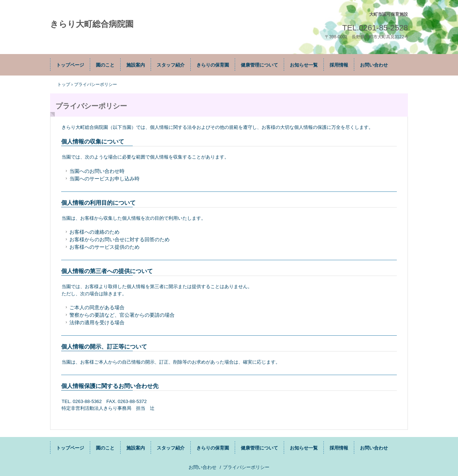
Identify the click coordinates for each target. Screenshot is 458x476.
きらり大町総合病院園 (92, 24)
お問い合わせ (374, 65)
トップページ (70, 65)
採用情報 (339, 65)
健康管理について (259, 65)
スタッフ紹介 (171, 65)
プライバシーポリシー (246, 467)
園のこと (105, 65)
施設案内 (136, 65)
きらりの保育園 (213, 65)
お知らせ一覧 (304, 65)
